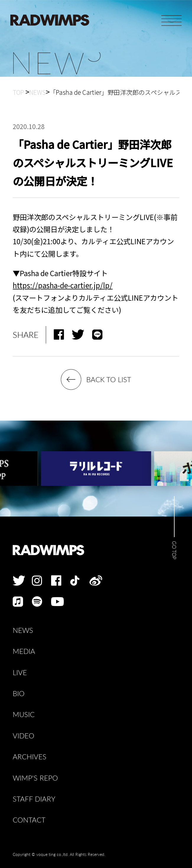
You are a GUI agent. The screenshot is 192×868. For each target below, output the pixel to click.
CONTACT (29, 820)
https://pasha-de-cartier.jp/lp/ (63, 285)
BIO (19, 693)
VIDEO (23, 736)
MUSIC (24, 714)
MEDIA (24, 651)
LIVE (20, 672)
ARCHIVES (30, 757)
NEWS (23, 630)
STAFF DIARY (34, 799)
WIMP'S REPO (35, 778)
